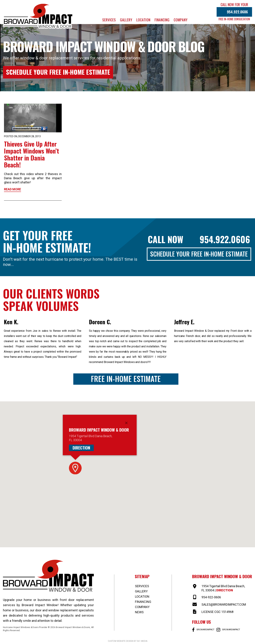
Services (109, 20)
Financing (162, 20)
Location (143, 20)
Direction (81, 448)
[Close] (126, 423)
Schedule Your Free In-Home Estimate (58, 72)
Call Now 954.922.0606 (199, 239)
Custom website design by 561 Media (128, 641)
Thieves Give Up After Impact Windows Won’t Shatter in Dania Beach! (32, 154)
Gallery (126, 20)
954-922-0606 (211, 597)
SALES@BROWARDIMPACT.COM (224, 604)
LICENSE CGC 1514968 (217, 612)
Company (181, 20)
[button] (75, 468)
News (139, 612)
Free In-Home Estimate (126, 379)
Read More (13, 189)
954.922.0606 (237, 12)
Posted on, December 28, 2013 (22, 136)
